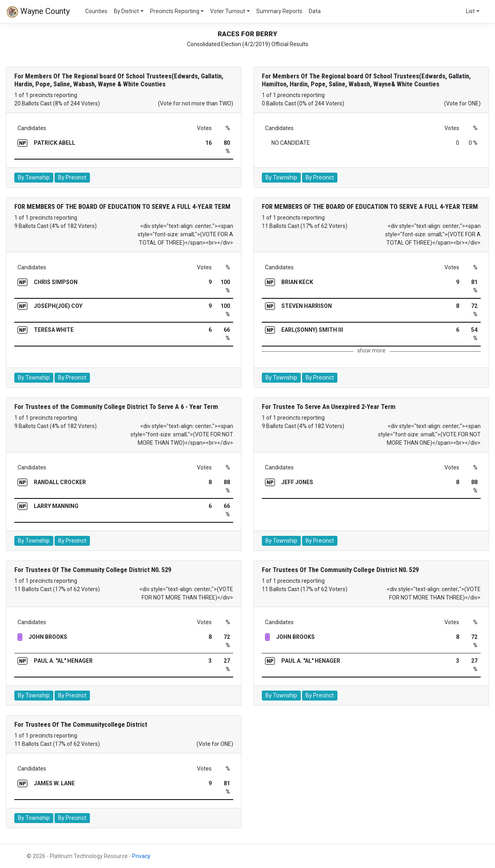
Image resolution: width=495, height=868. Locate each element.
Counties (96, 11)
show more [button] (371, 350)
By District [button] (126, 11)
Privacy (141, 856)
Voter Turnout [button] (228, 11)
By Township (34, 177)
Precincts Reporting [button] (175, 11)
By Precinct (72, 177)
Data (315, 11)
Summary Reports (279, 11)
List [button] (470, 11)
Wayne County (38, 12)
